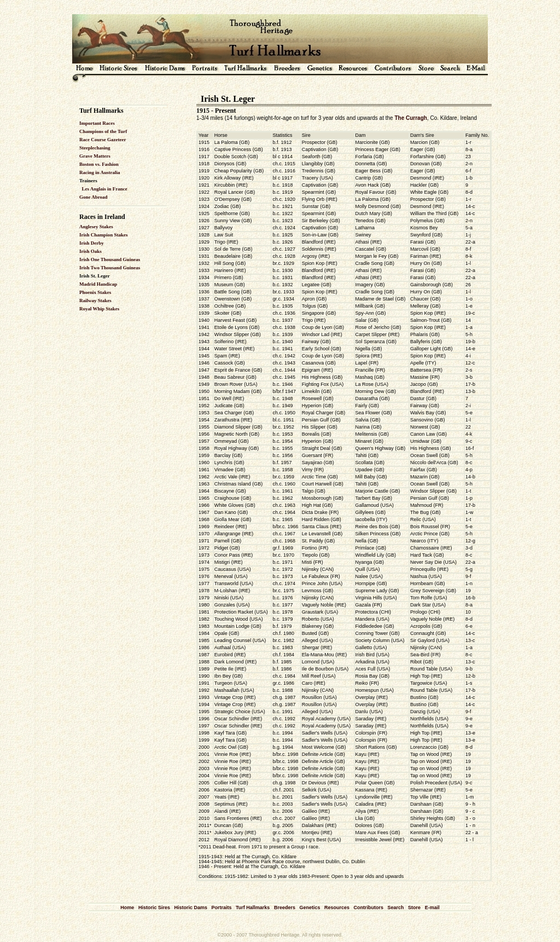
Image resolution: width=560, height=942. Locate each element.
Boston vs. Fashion (99, 164)
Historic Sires (154, 908)
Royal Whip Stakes (99, 309)
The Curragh (410, 118)
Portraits (221, 908)
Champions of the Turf (103, 131)
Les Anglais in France (105, 189)
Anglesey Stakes (96, 227)
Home (127, 908)
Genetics (310, 908)
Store (414, 908)
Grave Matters (95, 156)
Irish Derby (92, 243)
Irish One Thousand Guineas (110, 259)
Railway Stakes (95, 300)
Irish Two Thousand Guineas (110, 268)
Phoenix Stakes (95, 292)
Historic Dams (191, 908)
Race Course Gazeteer (103, 140)
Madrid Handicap (98, 284)
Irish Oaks (91, 251)
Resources (337, 908)
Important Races (97, 123)
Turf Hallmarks (253, 908)
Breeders (285, 908)
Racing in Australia (100, 172)
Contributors (369, 908)
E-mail (432, 908)
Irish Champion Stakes (104, 235)
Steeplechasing (95, 148)
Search (396, 908)
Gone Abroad (94, 197)
